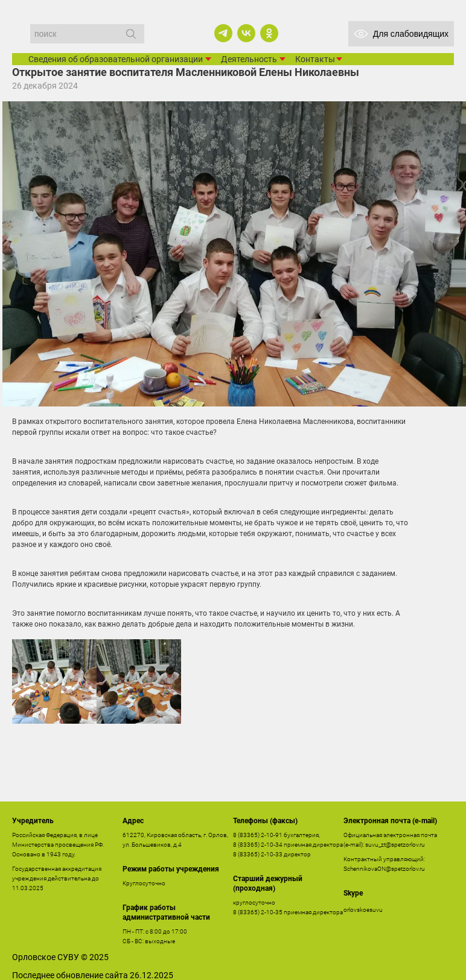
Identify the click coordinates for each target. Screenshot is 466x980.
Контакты (315, 59)
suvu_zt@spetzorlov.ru (395, 845)
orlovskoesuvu (363, 910)
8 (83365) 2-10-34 (258, 845)
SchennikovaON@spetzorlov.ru (384, 869)
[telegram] (223, 33)
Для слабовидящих (401, 34)
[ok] (269, 33)
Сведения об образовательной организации (116, 59)
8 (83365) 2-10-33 (258, 854)
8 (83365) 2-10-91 (258, 835)
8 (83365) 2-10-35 (258, 912)
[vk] (246, 33)
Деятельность (249, 59)
